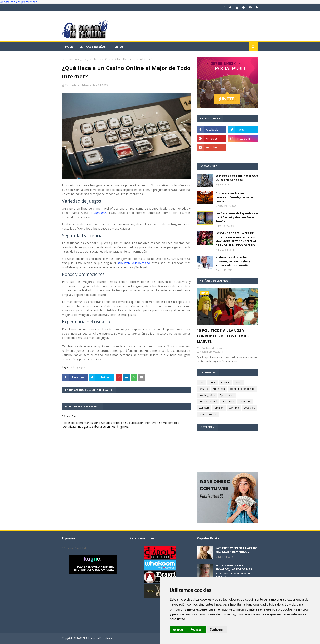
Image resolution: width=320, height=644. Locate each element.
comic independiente (242, 389)
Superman (219, 389)
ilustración (228, 401)
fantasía (203, 389)
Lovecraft (249, 408)
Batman (225, 382)
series (212, 382)
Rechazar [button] (197, 629)
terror (238, 382)
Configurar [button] (217, 629)
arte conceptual (208, 401)
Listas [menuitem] (119, 47)
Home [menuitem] (69, 47)
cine (201, 382)
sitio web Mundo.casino (134, 263)
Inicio (65, 59)
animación (245, 401)
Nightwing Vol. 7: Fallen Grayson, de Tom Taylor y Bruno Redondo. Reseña (233, 261)
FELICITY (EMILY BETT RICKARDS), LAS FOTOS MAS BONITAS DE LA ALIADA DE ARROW (234, 571)
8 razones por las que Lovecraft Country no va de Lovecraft (234, 197)
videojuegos (77, 59)
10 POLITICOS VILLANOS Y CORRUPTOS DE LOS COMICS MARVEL (223, 336)
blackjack (100, 213)
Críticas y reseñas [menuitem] (93, 47)
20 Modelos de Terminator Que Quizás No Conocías (237, 178)
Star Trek (234, 408)
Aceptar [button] (178, 629)
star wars (204, 408)
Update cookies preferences (19, 2)
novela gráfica (207, 395)
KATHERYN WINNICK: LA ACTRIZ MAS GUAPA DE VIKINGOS (236, 550)
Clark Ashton (72, 85)
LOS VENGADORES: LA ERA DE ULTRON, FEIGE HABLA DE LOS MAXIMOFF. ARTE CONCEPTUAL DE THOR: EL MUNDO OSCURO (236, 239)
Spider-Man (227, 395)
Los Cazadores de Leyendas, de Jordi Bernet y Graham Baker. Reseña (237, 217)
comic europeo (208, 414)
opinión (219, 408)
